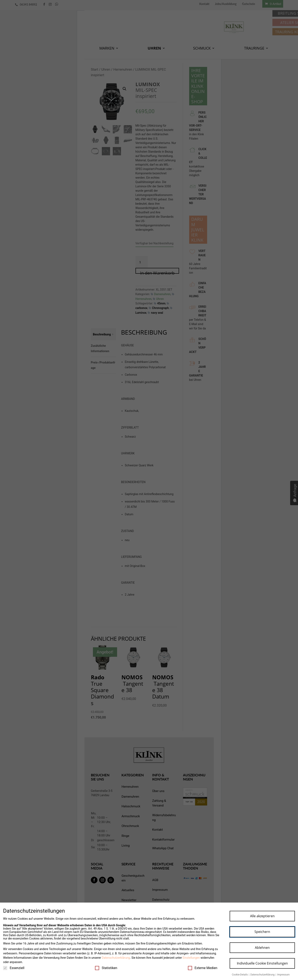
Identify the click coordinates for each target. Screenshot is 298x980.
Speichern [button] (262, 932)
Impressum (283, 975)
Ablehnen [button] (262, 948)
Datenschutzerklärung (116, 958)
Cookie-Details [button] (240, 975)
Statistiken (106, 968)
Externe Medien (203, 968)
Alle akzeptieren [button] (262, 916)
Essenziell (14, 968)
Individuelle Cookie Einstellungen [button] (262, 963)
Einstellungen (191, 958)
